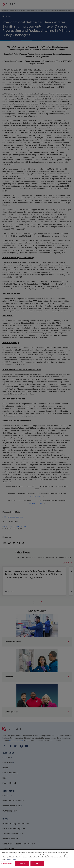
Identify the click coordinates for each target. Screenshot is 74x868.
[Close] (70, 853)
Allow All (37, 864)
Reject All (22, 864)
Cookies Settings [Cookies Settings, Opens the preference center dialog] (7, 864)
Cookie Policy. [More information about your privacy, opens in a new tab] (11, 859)
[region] (37, 859)
